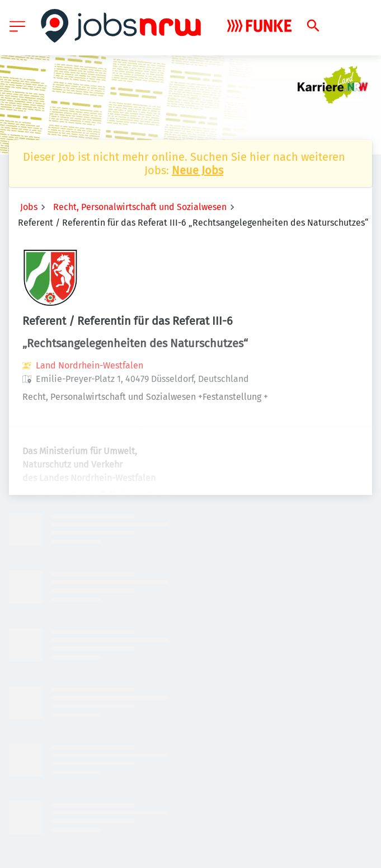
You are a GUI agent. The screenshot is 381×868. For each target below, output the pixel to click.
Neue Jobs (197, 170)
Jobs (29, 207)
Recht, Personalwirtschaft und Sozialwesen (140, 207)
